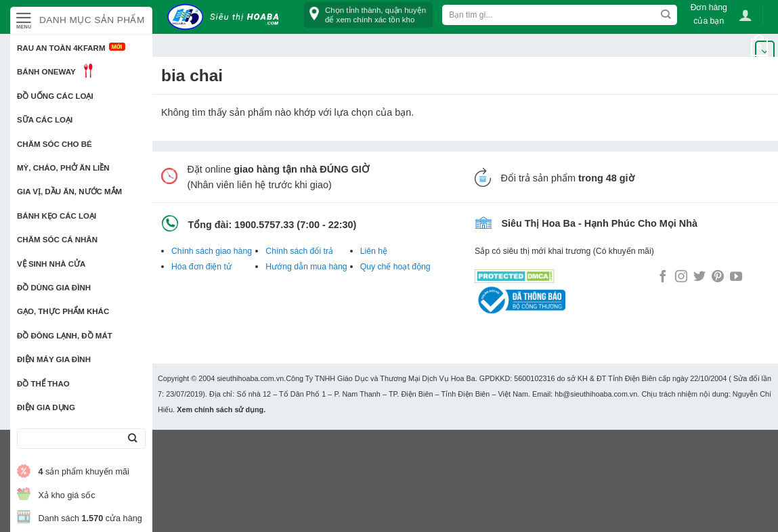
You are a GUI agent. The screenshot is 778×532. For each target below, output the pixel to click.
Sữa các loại (45, 120)
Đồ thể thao (43, 384)
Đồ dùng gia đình (54, 288)
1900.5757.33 (264, 225)
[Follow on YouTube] (736, 278)
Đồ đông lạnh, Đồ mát (65, 336)
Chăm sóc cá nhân (57, 240)
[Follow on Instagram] (681, 278)
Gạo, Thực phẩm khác (63, 311)
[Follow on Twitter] (699, 278)
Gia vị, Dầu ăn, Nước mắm (69, 192)
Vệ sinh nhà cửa (51, 264)
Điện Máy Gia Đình (54, 359)
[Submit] (132, 439)
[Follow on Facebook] (663, 278)
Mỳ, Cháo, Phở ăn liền (63, 168)
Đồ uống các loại (55, 96)
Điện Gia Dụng (46, 407)
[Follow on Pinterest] (718, 278)
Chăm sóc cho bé (55, 144)
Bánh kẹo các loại (57, 216)
